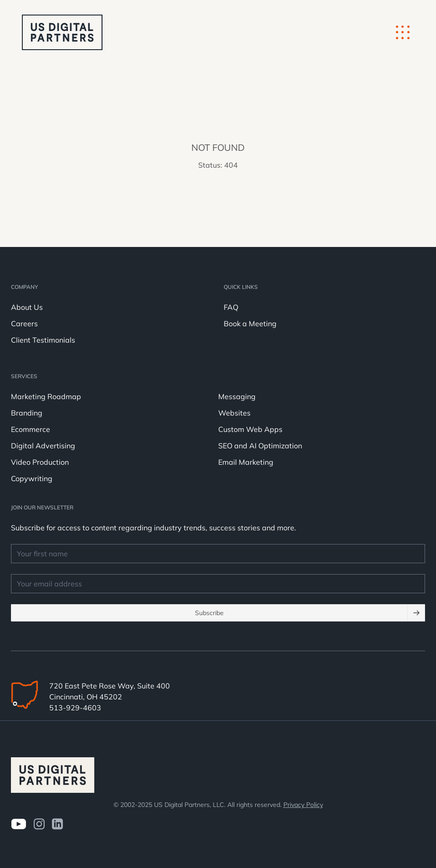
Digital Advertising (43, 446)
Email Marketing (246, 462)
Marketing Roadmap (46, 396)
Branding (27, 413)
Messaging (237, 396)
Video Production (40, 462)
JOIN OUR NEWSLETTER (42, 507)
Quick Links (241, 287)
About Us (27, 307)
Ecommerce (31, 429)
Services (24, 376)
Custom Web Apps (250, 429)
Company (24, 287)
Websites (234, 413)
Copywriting (32, 478)
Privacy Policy (303, 805)
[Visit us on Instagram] (39, 824)
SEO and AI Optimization (260, 446)
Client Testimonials (43, 340)
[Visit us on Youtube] (18, 824)
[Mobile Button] (403, 32)
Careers (24, 324)
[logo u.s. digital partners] (62, 32)
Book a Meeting (250, 324)
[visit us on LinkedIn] (57, 824)
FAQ (231, 307)
